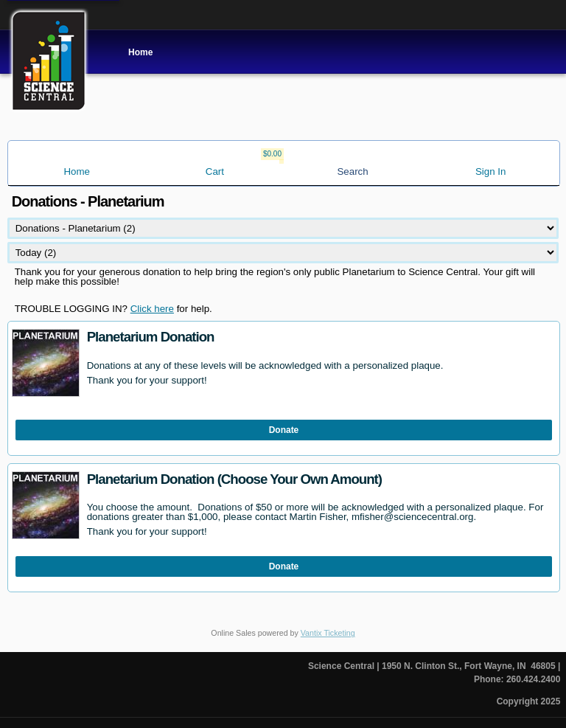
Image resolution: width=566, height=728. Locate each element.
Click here (152, 309)
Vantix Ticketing (328, 633)
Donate (284, 430)
